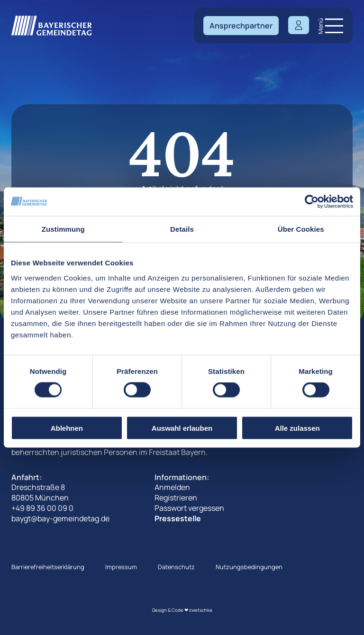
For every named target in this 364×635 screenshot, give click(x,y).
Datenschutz (176, 567)
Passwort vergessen (189, 508)
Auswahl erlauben (182, 428)
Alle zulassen (297, 428)
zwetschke (201, 610)
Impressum (121, 567)
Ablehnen (67, 428)
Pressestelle (178, 518)
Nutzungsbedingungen (249, 567)
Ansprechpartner (241, 26)
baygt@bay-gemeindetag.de (60, 518)
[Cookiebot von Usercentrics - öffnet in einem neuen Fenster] (312, 202)
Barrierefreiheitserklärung (48, 567)
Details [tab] (182, 229)
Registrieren (176, 498)
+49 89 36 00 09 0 (42, 508)
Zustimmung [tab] (63, 229)
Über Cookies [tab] (301, 229)
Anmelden (172, 487)
